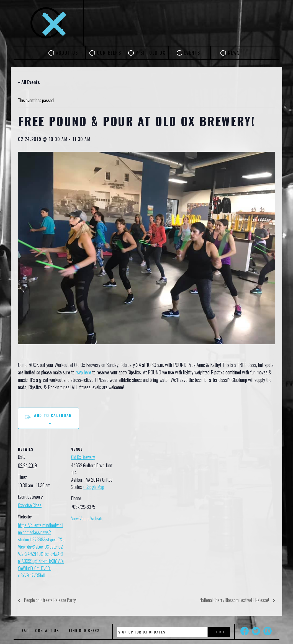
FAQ (25, 630)
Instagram (268, 631)
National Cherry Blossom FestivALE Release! (235, 600)
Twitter (256, 631)
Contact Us (47, 630)
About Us (67, 53)
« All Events (29, 82)
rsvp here (83, 372)
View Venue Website (87, 518)
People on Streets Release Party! (50, 600)
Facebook (245, 631)
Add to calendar (53, 415)
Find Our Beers (84, 630)
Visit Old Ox (151, 53)
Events (192, 53)
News (234, 53)
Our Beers (109, 53)
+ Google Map (93, 487)
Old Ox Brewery (83, 457)
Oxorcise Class (30, 505)
